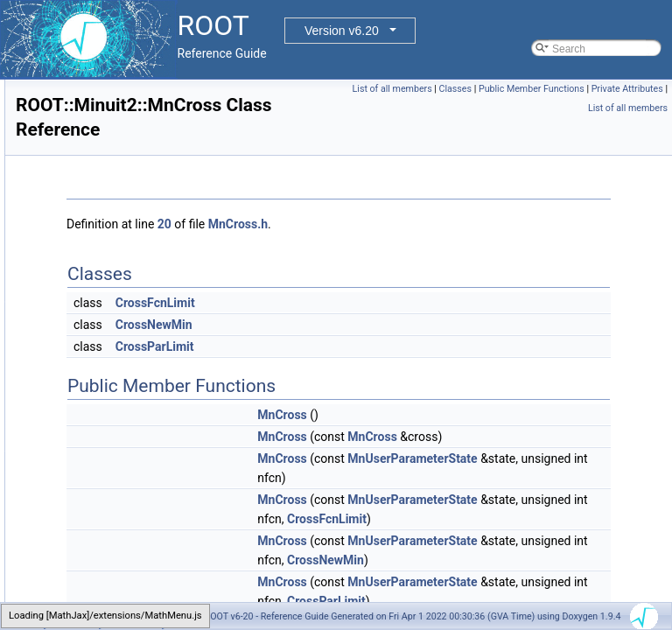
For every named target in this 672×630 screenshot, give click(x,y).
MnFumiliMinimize (128, 407)
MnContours (114, 311)
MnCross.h (457, 224)
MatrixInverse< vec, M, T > (148, 80)
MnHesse (108, 465)
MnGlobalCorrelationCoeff (147, 445)
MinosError (112, 234)
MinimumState (119, 214)
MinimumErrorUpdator (137, 137)
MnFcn (102, 388)
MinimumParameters (134, 157)
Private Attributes (627, 108)
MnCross (107, 349)
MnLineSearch (119, 484)
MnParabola (114, 580)
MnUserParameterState (541, 497)
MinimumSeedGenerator (143, 195)
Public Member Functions (532, 108)
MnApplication (119, 291)
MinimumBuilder (123, 99)
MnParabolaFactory (132, 599)
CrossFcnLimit (374, 303)
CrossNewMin (373, 325)
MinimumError (119, 118)
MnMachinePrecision (134, 503)
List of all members (583, 89)
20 (383, 224)
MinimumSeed (119, 176)
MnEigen (106, 368)
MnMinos (107, 561)
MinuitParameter (124, 272)
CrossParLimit (374, 346)
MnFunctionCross (127, 426)
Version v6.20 (342, 31)
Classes (646, 89)
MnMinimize (114, 542)
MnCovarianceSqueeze (140, 330)
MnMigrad (109, 522)
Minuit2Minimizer (125, 253)
